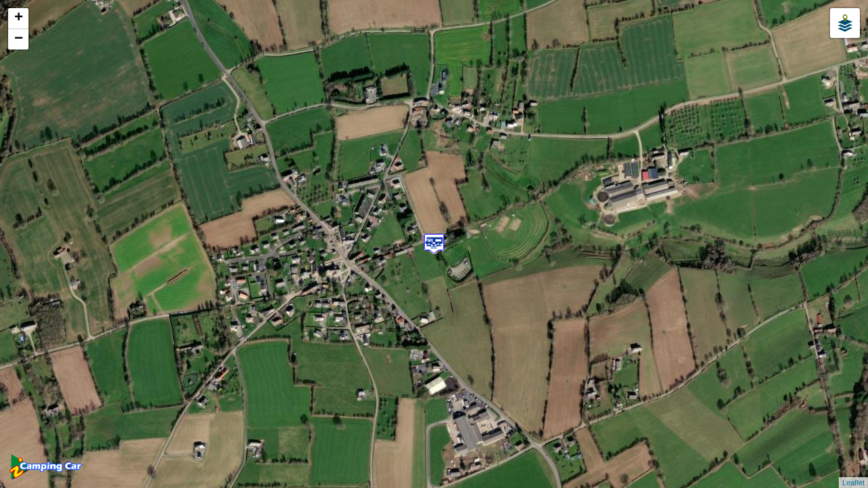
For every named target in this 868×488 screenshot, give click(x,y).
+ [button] (19, 18)
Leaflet (853, 483)
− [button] (19, 39)
